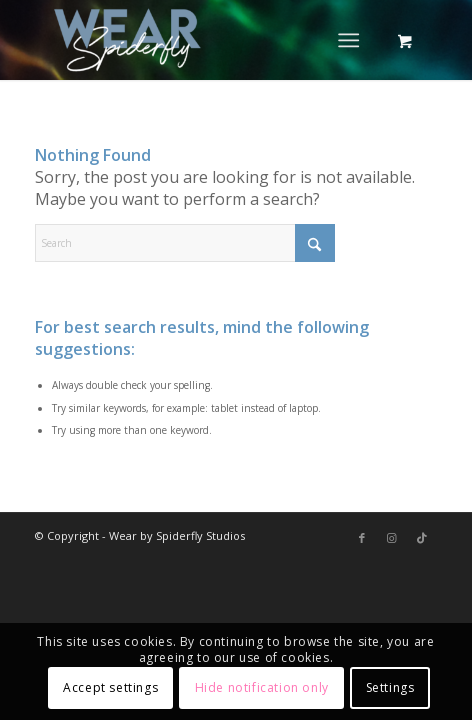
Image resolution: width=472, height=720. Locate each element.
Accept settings (110, 687)
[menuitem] (352, 40)
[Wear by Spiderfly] (195, 40)
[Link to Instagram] (392, 538)
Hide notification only (262, 687)
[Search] (185, 243)
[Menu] (348, 40)
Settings (390, 687)
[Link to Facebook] (362, 538)
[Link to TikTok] (422, 538)
